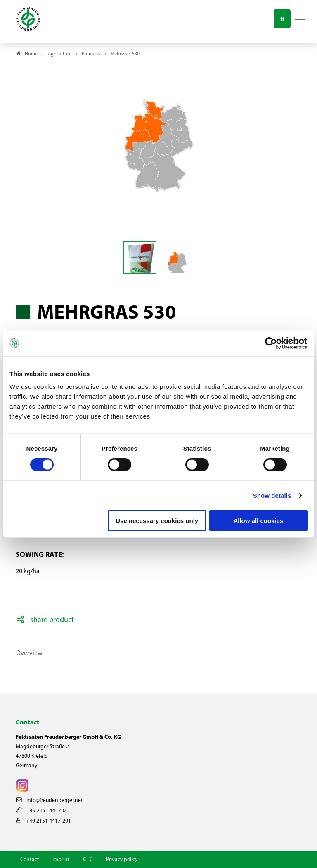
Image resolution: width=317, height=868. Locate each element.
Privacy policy (122, 860)
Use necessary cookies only (157, 521)
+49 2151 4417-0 (41, 811)
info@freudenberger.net (50, 801)
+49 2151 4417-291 (44, 821)
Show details (272, 495)
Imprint (61, 860)
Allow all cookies (258, 521)
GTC (88, 860)
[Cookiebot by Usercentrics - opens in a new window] (271, 343)
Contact (30, 860)
